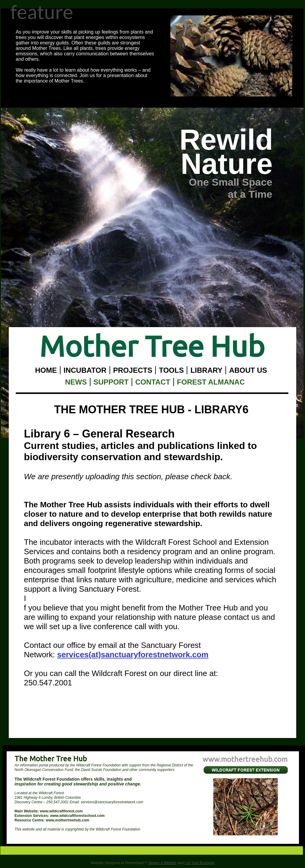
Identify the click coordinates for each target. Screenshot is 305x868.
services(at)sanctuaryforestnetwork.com (133, 655)
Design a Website (162, 863)
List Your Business (200, 863)
